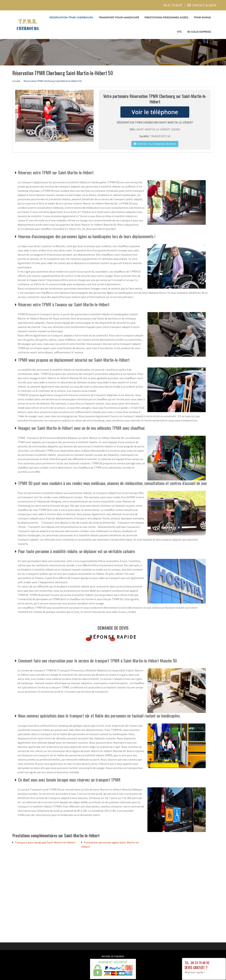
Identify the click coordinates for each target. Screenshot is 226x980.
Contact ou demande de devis (155, 144)
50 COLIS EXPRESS (199, 32)
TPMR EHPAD (202, 17)
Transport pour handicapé (119, 17)
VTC (179, 32)
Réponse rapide (113, 637)
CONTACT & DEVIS (204, 5)
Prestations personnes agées (166, 17)
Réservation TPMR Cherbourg (71, 17)
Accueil (16, 81)
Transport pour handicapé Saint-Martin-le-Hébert (45, 842)
